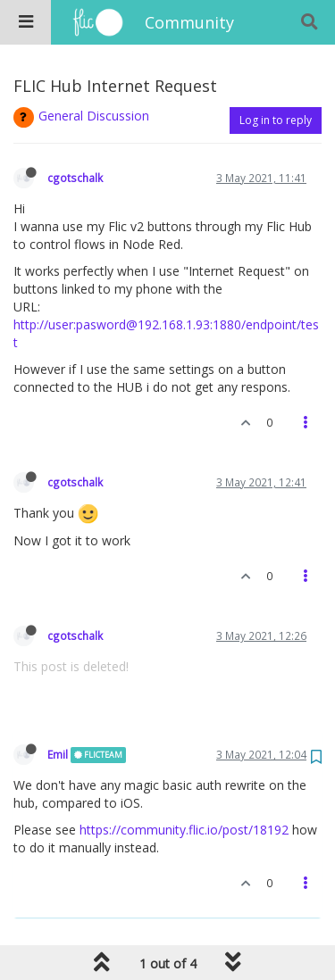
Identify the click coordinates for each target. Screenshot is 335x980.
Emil (58, 754)
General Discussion (94, 116)
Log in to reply (276, 120)
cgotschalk (75, 178)
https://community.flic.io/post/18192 (184, 830)
